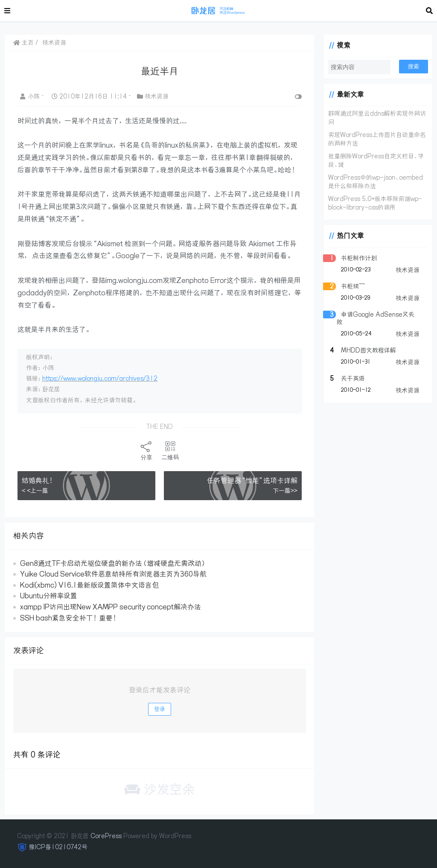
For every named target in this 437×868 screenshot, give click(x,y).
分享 (146, 451)
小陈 (31, 96)
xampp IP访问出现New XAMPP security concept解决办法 (111, 607)
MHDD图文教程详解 (369, 350)
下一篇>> (285, 491)
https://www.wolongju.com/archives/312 (100, 379)
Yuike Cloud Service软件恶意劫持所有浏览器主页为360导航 (113, 574)
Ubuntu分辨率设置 (49, 596)
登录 (160, 709)
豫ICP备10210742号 (58, 847)
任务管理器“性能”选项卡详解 (252, 481)
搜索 (414, 66)
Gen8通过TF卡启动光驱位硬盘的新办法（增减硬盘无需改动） (113, 563)
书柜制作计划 (359, 258)
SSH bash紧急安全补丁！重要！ (69, 618)
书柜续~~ (353, 286)
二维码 (170, 451)
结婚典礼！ (38, 481)
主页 (23, 43)
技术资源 (54, 43)
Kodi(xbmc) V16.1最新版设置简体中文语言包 (89, 585)
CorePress (106, 836)
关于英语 (353, 379)
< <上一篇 (35, 491)
